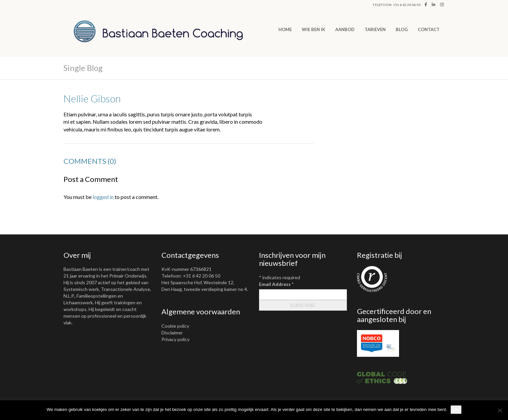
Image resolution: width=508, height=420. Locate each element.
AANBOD (345, 29)
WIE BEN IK (313, 29)
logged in (103, 197)
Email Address (276, 284)
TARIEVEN (375, 29)
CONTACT (429, 29)
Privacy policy (175, 339)
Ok (456, 409)
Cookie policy (175, 326)
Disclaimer (172, 333)
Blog (402, 29)
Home (285, 29)
